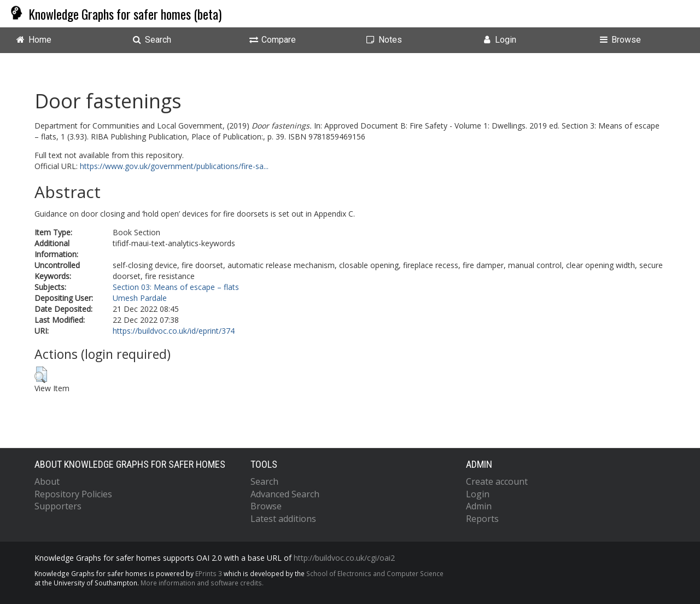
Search (264, 481)
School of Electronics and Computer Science (375, 573)
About (47, 481)
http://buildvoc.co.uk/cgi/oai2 (344, 558)
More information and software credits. (202, 583)
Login (478, 494)
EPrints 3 (209, 573)
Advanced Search (285, 494)
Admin (479, 506)
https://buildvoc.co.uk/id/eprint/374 (174, 331)
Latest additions (283, 519)
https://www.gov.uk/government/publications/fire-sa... (174, 166)
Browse (266, 506)
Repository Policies (73, 494)
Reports (482, 519)
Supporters (58, 506)
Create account (497, 481)
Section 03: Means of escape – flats (176, 287)
